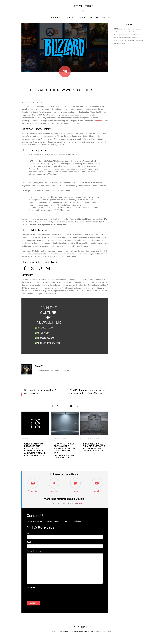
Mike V (24, 103)
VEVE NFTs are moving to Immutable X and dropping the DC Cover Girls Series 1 (87, 392)
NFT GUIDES (67, 18)
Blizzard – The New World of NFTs (62, 90)
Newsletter (33, 491)
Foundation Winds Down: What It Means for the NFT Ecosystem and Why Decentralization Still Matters (64, 451)
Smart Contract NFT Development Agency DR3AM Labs (76, 632)
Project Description (34, 552)
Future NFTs (36, 103)
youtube (97, 491)
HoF (82, 439)
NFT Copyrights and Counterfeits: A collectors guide (40, 392)
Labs (104, 18)
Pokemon (101, 121)
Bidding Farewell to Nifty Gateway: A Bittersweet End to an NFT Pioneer (94, 448)
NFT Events (94, 18)
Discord (54, 491)
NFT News (55, 18)
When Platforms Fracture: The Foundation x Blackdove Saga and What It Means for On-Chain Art (35, 450)
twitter (76, 491)
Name (29, 534)
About (111, 18)
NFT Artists (81, 18)
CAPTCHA (31, 588)
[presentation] (43, 595)
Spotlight (25, 439)
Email (29, 543)
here (81, 504)
